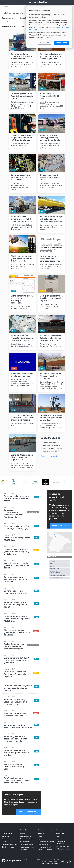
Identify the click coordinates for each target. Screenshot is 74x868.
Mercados (41, 833)
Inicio (3, 7)
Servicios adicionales (45, 847)
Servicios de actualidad (46, 842)
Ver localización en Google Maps (50, 863)
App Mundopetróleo (62, 846)
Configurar (45, 43)
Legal (4, 842)
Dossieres (5, 836)
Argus (40, 839)
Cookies (5, 847)
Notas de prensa (25, 836)
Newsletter (24, 850)
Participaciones (25, 842)
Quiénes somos (7, 833)
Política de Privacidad (9, 844)
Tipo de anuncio (7, 18)
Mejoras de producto (45, 850)
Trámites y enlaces (26, 844)
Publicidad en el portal (63, 849)
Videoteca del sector (27, 847)
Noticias (23, 833)
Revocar (11, 847)
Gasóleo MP (60, 833)
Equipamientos (43, 844)
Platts (40, 836)
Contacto (5, 839)
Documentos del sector (28, 839)
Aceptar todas (61, 43)
